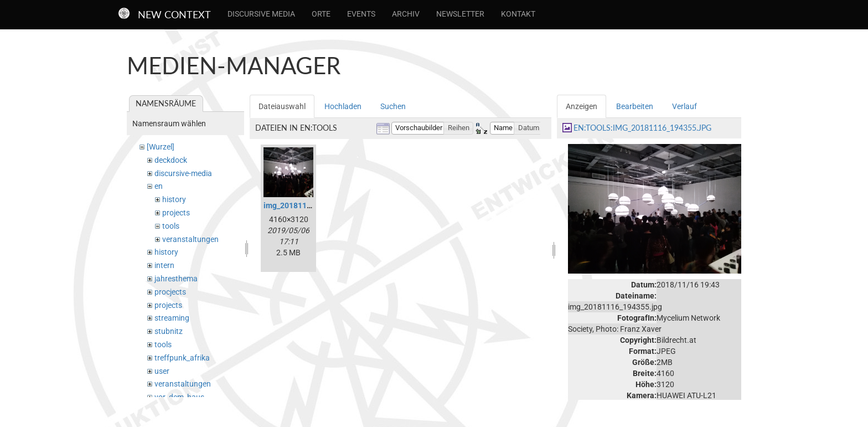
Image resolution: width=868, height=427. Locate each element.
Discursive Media (261, 14)
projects (176, 213)
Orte (321, 14)
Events (361, 14)
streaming (172, 318)
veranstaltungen (190, 239)
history (174, 199)
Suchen (393, 106)
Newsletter (460, 14)
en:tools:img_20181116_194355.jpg (642, 128)
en (159, 186)
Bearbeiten (635, 106)
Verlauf (684, 106)
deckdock (171, 160)
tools (171, 226)
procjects (170, 292)
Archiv (406, 14)
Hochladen (343, 106)
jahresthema (176, 279)
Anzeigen (582, 106)
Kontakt (518, 14)
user (162, 371)
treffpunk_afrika (182, 358)
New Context (174, 14)
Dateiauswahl (282, 106)
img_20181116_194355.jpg (311, 205)
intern (164, 265)
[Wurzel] (161, 147)
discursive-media (183, 173)
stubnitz (169, 331)
